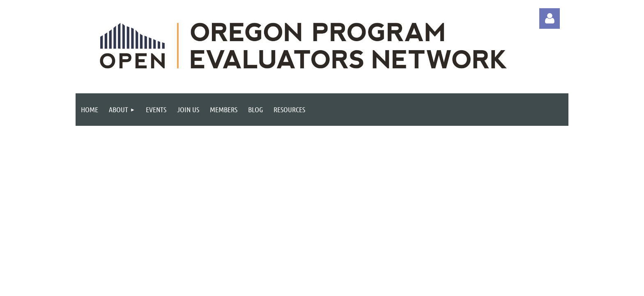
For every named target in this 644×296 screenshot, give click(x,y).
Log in (550, 18)
